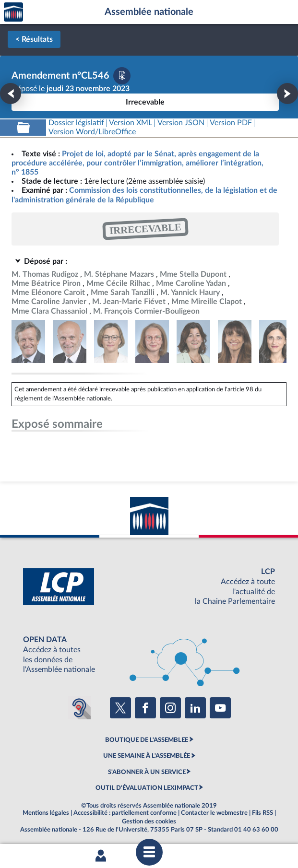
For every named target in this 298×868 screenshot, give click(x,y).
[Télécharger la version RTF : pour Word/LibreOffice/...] (92, 132)
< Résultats (34, 39)
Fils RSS (262, 813)
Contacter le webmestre (214, 813)
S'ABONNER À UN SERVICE (147, 772)
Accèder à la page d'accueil (13, 12)
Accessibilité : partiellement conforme (125, 813)
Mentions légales (46, 813)
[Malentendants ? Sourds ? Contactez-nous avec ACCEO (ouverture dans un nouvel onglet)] (79, 708)
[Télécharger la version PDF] (122, 76)
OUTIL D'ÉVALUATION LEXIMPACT (147, 788)
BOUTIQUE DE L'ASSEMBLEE (147, 740)
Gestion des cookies (149, 821)
